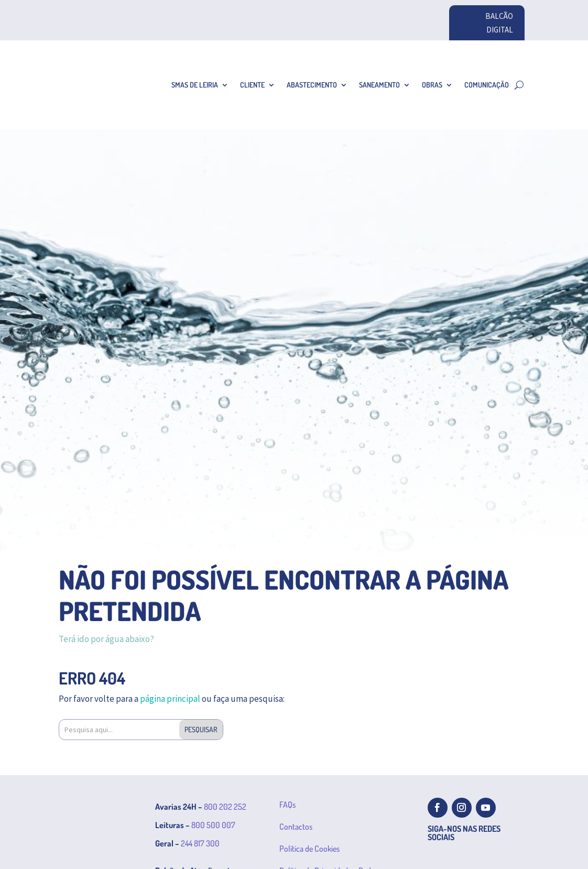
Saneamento (379, 85)
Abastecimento (312, 85)
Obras (432, 85)
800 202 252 (225, 807)
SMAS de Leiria (195, 85)
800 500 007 (213, 825)
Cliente (252, 85)
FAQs (287, 805)
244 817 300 (200, 843)
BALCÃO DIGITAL (499, 23)
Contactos (296, 827)
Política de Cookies (309, 849)
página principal (170, 699)
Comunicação (487, 85)
